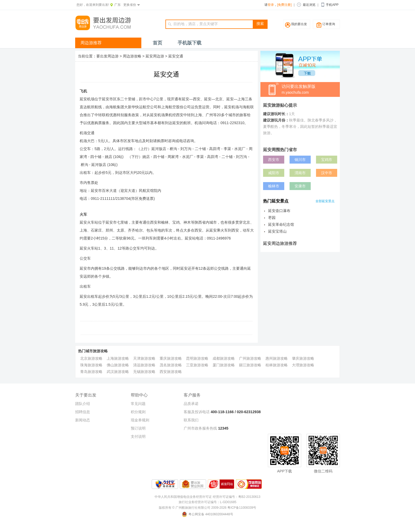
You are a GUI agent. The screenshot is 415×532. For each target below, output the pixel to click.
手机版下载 (190, 43)
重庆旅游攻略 (171, 358)
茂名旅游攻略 (171, 365)
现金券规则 (140, 420)
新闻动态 (83, 420)
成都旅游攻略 (224, 358)
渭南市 (300, 173)
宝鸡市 (327, 160)
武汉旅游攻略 (118, 372)
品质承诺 (191, 404)
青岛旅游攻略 (91, 372)
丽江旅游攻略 (250, 365)
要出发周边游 (107, 56)
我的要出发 (299, 24)
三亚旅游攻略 (197, 365)
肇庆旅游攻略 (303, 358)
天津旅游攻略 (144, 358)
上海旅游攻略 (118, 358)
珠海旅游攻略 (91, 365)
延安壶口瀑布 (279, 211)
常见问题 (138, 404)
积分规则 (138, 412)
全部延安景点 (325, 201)
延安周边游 (155, 56)
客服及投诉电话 (197, 412)
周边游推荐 (91, 43)
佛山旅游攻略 (118, 365)
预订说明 (138, 428)
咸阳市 (274, 173)
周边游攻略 (132, 56)
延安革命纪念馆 (281, 224)
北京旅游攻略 (91, 358)
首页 (157, 43)
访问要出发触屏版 (311, 90)
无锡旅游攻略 (144, 372)
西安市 (274, 160)
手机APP (332, 5)
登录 (271, 5)
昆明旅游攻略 (197, 358)
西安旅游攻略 (171, 372)
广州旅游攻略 (250, 358)
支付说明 (138, 436)
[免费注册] (284, 5)
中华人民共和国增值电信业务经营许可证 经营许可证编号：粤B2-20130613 (207, 497)
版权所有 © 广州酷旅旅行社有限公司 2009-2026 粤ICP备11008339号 (208, 508)
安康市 (300, 186)
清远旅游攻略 (144, 365)
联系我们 (191, 420)
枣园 (272, 218)
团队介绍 (83, 404)
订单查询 (329, 24)
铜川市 (300, 160)
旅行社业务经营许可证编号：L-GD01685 (207, 502)
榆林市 (274, 186)
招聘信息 (83, 412)
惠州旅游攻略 (277, 358)
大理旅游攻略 (303, 365)
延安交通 (176, 56)
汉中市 (327, 173)
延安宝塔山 (277, 231)
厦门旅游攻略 (224, 365)
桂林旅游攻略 (277, 365)
